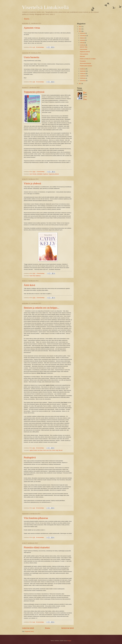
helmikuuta (83, 78)
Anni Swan (40, 450)
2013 (80, 31)
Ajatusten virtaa (32, 28)
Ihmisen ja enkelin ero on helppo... (41, 308)
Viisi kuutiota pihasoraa (36, 518)
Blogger (69, 641)
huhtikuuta (83, 74)
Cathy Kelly (32, 276)
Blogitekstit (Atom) (29, 631)
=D (86, 93)
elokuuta (82, 43)
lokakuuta (83, 38)
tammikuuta (83, 81)
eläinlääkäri (40, 174)
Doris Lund (46, 450)
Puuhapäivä (30, 457)
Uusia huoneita (31, 57)
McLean (61, 450)
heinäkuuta (83, 45)
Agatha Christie (33, 450)
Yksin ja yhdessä (32, 183)
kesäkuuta (83, 69)
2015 (80, 27)
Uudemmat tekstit (28, 628)
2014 (80, 29)
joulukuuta (83, 33)
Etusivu (27, 19)
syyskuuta (83, 40)
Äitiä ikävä (29, 285)
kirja (57, 450)
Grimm (54, 450)
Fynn (50, 450)
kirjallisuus (46, 174)
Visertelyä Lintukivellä (45, 7)
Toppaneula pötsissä (34, 92)
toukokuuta (83, 71)
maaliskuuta (83, 76)
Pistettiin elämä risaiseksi (37, 547)
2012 (80, 84)
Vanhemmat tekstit (67, 628)
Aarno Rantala (33, 174)
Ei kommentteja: (40, 47)
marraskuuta (83, 36)
